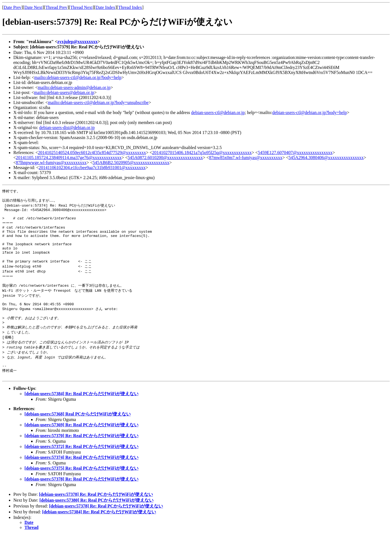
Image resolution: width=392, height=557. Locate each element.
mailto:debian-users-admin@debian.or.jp (74, 87)
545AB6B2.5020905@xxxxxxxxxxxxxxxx (131, 163)
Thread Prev (56, 7)
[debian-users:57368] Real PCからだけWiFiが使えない (78, 436)
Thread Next (81, 7)
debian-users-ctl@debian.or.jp (218, 112)
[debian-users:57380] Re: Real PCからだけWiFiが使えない (96, 523)
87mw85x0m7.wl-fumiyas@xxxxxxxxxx (246, 158)
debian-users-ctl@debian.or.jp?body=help (309, 112)
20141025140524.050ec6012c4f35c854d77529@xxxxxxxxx (92, 153)
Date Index (106, 7)
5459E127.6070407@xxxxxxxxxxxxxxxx (295, 153)
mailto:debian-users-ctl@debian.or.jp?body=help (78, 77)
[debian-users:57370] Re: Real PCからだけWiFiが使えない (81, 458)
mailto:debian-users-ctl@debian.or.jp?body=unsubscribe (98, 102)
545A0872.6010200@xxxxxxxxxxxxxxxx (165, 158)
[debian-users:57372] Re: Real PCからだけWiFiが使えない (81, 469)
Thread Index (130, 7)
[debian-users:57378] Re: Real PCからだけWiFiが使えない (81, 502)
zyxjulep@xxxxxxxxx (77, 42)
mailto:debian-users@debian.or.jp (64, 92)
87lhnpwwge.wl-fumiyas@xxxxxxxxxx (51, 163)
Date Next (34, 7)
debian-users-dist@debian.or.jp (67, 128)
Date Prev (13, 7)
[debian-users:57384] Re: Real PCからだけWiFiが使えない (81, 416)
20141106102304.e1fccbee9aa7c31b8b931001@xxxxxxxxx (92, 168)
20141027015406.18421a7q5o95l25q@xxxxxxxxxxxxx (202, 153)
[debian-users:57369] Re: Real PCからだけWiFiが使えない (81, 447)
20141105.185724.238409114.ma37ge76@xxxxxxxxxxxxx (69, 158)
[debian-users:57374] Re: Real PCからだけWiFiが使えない (81, 480)
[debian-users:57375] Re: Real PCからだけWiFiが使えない (81, 491)
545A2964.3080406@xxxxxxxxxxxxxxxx (326, 158)
